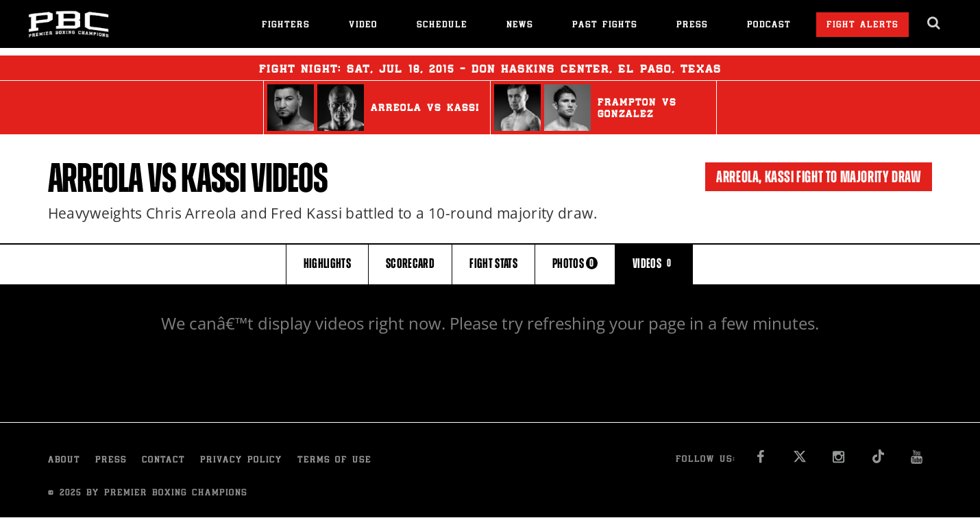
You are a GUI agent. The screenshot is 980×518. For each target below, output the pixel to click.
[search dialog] (934, 23)
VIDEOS (654, 263)
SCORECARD (410, 263)
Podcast (769, 26)
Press (692, 26)
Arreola (95, 178)
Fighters (286, 26)
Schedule (442, 26)
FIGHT (493, 263)
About (64, 461)
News (520, 26)
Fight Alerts (862, 26)
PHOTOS (575, 263)
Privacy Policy (241, 461)
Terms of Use (334, 461)
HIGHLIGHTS (328, 263)
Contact (163, 461)
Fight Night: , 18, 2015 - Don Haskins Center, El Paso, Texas (490, 68)
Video (363, 26)
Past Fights (605, 26)
